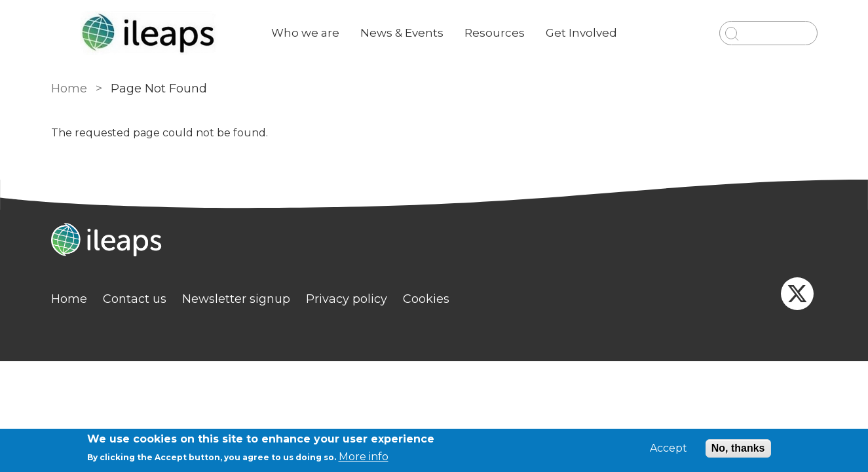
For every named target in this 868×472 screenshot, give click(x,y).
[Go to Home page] (151, 33)
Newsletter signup (236, 299)
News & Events (402, 33)
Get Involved (581, 33)
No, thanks (738, 448)
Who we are (305, 33)
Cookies (426, 299)
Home (69, 88)
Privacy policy (347, 299)
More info (364, 457)
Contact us (135, 299)
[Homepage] (434, 241)
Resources (495, 33)
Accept (669, 448)
